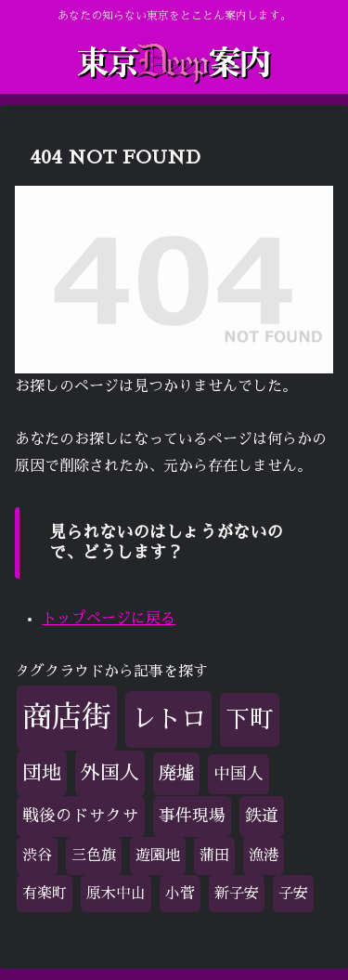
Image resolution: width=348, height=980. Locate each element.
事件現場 (192, 816)
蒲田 (214, 856)
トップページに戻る (109, 619)
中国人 (238, 774)
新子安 (237, 894)
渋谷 (37, 856)
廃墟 (176, 773)
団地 (42, 773)
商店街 (67, 717)
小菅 (180, 894)
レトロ (168, 719)
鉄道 (262, 816)
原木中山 (116, 894)
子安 (293, 894)
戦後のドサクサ (81, 816)
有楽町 (45, 894)
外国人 (110, 773)
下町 (250, 719)
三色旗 (94, 856)
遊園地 (158, 856)
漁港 (264, 856)
